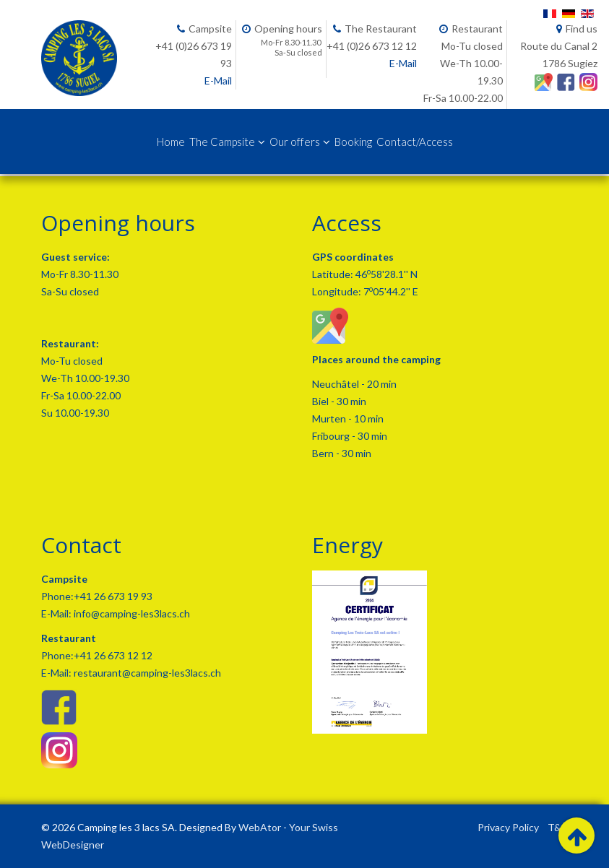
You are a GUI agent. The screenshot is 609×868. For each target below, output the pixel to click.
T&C (558, 827)
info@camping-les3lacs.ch (131, 613)
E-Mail (218, 81)
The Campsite (222, 142)
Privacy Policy (508, 827)
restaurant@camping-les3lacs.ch (146, 673)
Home (171, 142)
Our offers (295, 142)
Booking (353, 142)
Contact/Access (415, 142)
